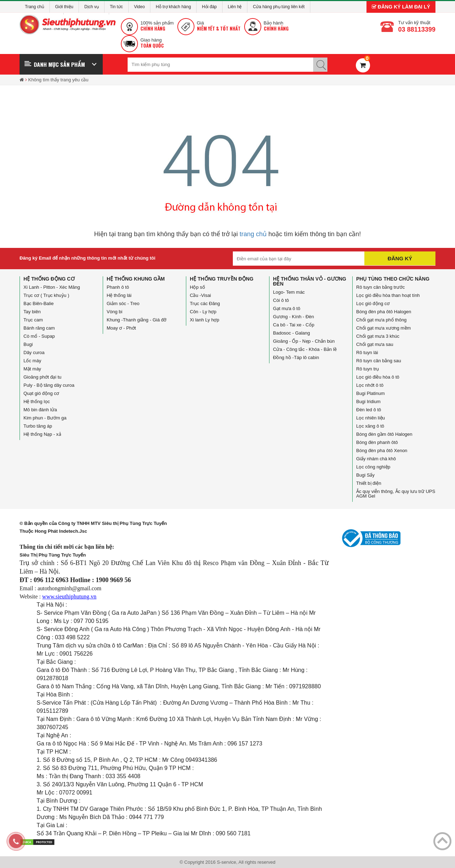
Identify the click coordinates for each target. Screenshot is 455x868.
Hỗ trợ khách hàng (173, 7)
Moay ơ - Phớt (121, 328)
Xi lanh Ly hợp (205, 320)
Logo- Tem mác (289, 292)
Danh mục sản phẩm (59, 64)
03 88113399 (417, 29)
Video (139, 7)
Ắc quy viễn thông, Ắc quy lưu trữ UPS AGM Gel (396, 494)
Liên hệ (235, 7)
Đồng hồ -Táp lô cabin (296, 357)
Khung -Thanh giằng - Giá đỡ (136, 320)
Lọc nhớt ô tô (370, 385)
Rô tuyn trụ (368, 369)
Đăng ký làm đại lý (401, 7)
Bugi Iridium (368, 402)
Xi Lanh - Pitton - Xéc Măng (52, 287)
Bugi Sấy (365, 475)
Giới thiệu (64, 7)
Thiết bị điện (369, 483)
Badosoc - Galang (291, 333)
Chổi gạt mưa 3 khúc (378, 336)
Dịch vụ (92, 7)
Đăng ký (400, 258)
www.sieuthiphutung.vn (69, 596)
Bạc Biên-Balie (39, 303)
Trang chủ (34, 7)
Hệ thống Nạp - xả (42, 434)
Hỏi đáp (209, 7)
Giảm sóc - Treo (123, 303)
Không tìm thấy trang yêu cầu (58, 80)
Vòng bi (114, 312)
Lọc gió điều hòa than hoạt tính (388, 295)
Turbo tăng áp (38, 426)
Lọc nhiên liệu (371, 418)
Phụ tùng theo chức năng (393, 279)
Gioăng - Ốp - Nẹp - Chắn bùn (304, 341)
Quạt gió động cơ (41, 393)
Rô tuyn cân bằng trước (381, 287)
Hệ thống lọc (37, 402)
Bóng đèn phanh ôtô (377, 442)
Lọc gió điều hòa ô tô (378, 377)
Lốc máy (32, 361)
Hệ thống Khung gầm (136, 279)
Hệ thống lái (119, 295)
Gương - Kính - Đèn (293, 317)
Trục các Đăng (205, 303)
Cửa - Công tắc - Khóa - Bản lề (305, 349)
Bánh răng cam (39, 328)
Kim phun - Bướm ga (45, 418)
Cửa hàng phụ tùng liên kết (279, 7)
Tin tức (116, 7)
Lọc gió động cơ (373, 303)
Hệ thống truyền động (222, 279)
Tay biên (32, 312)
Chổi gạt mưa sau (375, 344)
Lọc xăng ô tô (370, 426)
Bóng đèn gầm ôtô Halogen (384, 434)
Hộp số (197, 287)
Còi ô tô (281, 300)
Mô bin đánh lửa (40, 410)
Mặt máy (32, 369)
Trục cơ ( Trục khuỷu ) (46, 295)
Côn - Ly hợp (203, 312)
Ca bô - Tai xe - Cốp (294, 325)
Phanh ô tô (118, 287)
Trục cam (33, 320)
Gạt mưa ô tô (287, 308)
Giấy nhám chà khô (376, 459)
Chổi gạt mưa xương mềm (383, 328)
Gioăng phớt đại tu (42, 377)
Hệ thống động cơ (49, 279)
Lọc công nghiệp (373, 467)
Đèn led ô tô (369, 410)
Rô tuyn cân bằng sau (379, 361)
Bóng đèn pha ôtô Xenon (382, 451)
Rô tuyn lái (367, 352)
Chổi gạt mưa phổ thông (381, 320)
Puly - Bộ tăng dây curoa (49, 385)
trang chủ (253, 234)
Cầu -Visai (200, 295)
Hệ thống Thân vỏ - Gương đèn (310, 281)
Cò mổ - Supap (39, 336)
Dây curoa (34, 352)
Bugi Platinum (370, 393)
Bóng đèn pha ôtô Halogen (384, 312)
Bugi (28, 344)
